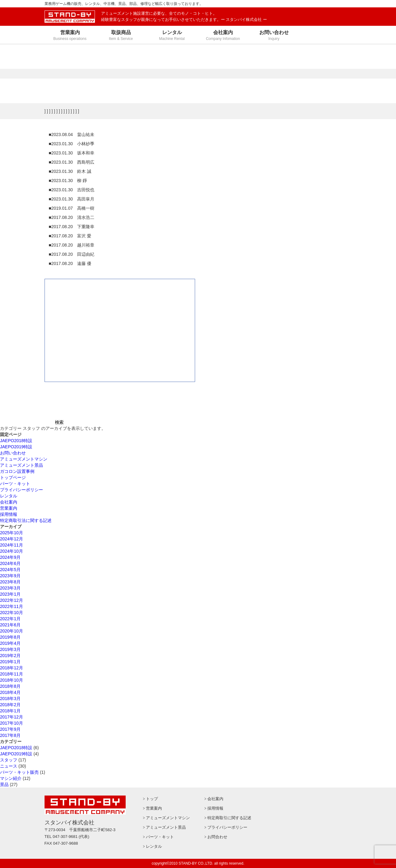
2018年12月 (12, 668)
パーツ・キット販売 (19, 772)
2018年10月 (12, 680)
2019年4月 (10, 643)
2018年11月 (12, 674)
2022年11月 (12, 606)
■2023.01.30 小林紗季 (72, 144)
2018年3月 (10, 699)
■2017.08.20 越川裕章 (72, 245)
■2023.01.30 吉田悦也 (72, 190)
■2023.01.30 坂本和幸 (72, 153)
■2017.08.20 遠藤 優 (70, 263)
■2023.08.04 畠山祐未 (72, 134)
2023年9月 (10, 576)
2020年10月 (12, 631)
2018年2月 (10, 705)
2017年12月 (12, 717)
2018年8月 (10, 686)
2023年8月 (10, 582)
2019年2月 (10, 656)
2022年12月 (12, 600)
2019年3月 (10, 649)
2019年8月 (10, 637)
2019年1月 (10, 662)
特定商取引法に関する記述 (26, 520)
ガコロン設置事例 (17, 471)
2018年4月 (10, 692)
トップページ (13, 477)
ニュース (9, 766)
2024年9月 (10, 557)
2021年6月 (10, 625)
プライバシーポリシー (22, 490)
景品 (4, 784)
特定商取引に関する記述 (229, 818)
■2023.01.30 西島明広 (72, 162)
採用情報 (9, 514)
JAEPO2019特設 (16, 447)
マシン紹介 (11, 778)
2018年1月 (10, 711)
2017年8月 (10, 735)
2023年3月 (10, 588)
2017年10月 (12, 723)
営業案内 (9, 508)
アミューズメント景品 (22, 465)
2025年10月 (12, 533)
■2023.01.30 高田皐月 (72, 199)
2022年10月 (12, 613)
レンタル (9, 496)
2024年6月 (10, 563)
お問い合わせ (13, 453)
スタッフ (9, 760)
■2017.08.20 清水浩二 (72, 217)
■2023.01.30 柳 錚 (68, 181)
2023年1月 (10, 594)
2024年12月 (12, 539)
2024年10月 (12, 551)
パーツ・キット (15, 484)
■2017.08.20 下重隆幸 (72, 227)
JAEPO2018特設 (16, 441)
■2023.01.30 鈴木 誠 (70, 171)
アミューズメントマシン (24, 459)
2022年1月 (10, 619)
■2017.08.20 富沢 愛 (70, 236)
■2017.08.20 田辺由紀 (72, 254)
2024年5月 (10, 570)
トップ (152, 799)
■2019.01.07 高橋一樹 (72, 208)
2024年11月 (12, 545)
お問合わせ (217, 837)
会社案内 (9, 502)
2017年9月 (10, 729)
